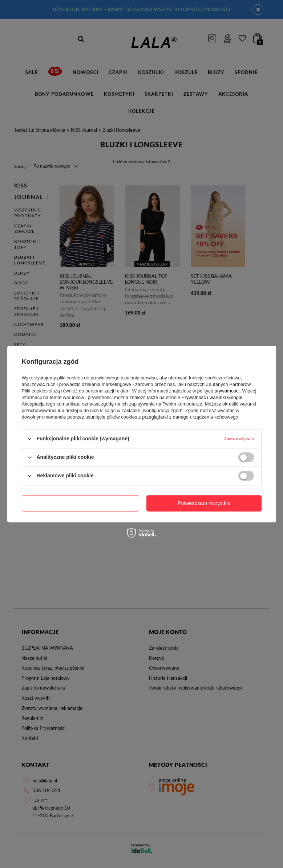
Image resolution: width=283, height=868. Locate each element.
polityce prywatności (218, 391)
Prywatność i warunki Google (212, 397)
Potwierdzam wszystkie (204, 503)
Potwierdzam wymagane (80, 503)
